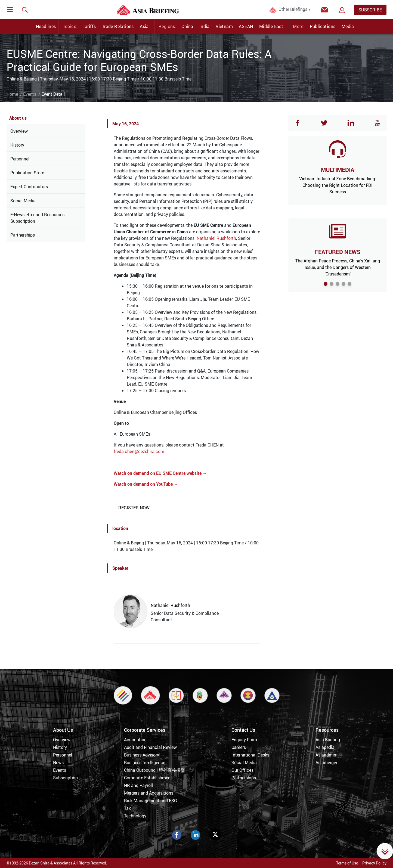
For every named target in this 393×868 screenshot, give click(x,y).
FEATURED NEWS (338, 252)
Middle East (271, 26)
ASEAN (246, 26)
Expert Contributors (29, 187)
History (17, 145)
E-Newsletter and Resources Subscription (37, 218)
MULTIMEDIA (338, 170)
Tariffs (89, 26)
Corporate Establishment (148, 778)
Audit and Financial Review (150, 747)
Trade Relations (118, 26)
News (58, 762)
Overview (19, 131)
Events (30, 94)
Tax (127, 808)
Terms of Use (347, 863)
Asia (144, 26)
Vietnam (224, 26)
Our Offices (242, 770)
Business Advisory (142, 755)
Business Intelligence (145, 762)
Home (12, 94)
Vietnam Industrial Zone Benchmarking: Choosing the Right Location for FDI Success (338, 185)
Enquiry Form (244, 740)
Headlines (46, 26)
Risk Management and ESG (151, 801)
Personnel (20, 159)
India (205, 26)
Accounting (135, 740)
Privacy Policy (374, 863)
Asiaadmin (326, 755)
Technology (135, 816)
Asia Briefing (328, 740)
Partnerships (23, 235)
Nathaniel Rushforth (216, 238)
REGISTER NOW (134, 508)
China (187, 26)
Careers (239, 747)
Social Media (23, 201)
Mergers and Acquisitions (149, 793)
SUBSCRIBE (370, 10)
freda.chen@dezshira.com (139, 451)
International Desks (250, 755)
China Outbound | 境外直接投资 (154, 770)
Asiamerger (326, 762)
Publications (323, 26)
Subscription (65, 778)
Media (348, 26)
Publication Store (27, 173)
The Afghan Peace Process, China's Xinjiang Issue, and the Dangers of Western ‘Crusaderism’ (338, 267)
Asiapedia (325, 747)
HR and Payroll (138, 785)
